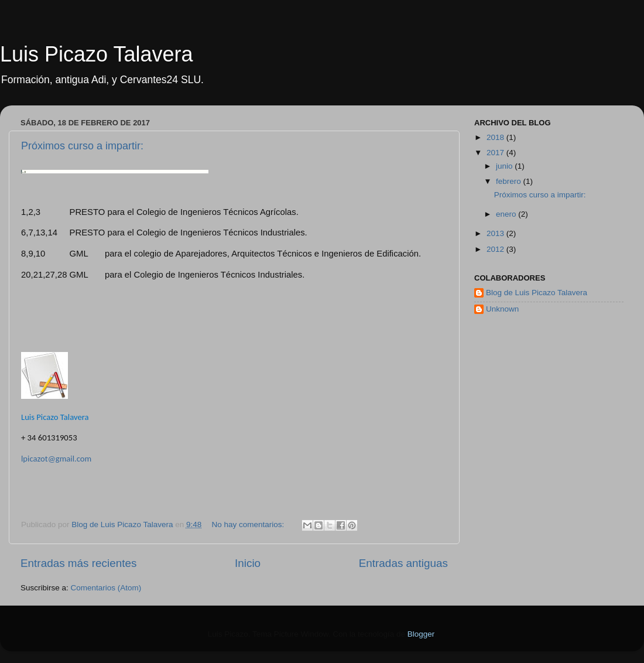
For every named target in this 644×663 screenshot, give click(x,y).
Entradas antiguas (403, 563)
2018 (496, 137)
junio (505, 166)
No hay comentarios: (249, 524)
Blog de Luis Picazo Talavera (537, 293)
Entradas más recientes (78, 563)
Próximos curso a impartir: (82, 146)
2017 (496, 153)
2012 (496, 249)
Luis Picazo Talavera (97, 54)
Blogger (421, 634)
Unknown (502, 309)
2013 (496, 233)
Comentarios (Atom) (106, 588)
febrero (510, 181)
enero (507, 214)
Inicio (248, 563)
